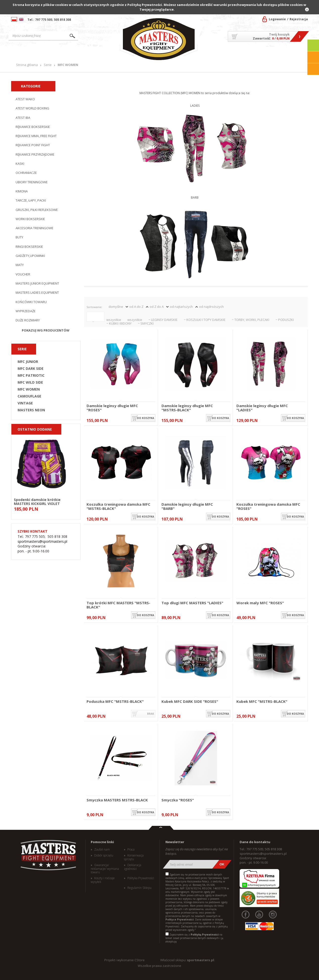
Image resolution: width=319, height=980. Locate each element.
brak (151, 714)
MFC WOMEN (29, 389)
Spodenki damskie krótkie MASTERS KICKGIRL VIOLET (37, 501)
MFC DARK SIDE (31, 369)
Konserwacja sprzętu (134, 857)
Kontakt (296, 53)
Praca (131, 850)
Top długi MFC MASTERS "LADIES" (192, 603)
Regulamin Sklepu (139, 888)
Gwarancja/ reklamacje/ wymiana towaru (105, 869)
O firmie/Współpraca (223, 53)
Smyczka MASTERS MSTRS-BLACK (117, 800)
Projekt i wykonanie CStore (125, 960)
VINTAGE (25, 403)
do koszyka (146, 418)
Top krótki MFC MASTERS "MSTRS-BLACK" (118, 605)
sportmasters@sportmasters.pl (42, 541)
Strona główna (36, 53)
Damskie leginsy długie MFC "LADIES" (262, 408)
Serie (48, 65)
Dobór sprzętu (104, 855)
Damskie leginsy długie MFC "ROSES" (112, 408)
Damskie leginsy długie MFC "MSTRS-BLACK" (187, 408)
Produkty (77, 53)
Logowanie (277, 19)
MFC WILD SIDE (30, 382)
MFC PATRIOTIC (31, 375)
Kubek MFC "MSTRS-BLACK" (262, 702)
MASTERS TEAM (266, 53)
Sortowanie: (94, 307)
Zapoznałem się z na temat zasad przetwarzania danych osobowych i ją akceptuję (194, 938)
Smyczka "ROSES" (178, 800)
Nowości (106, 53)
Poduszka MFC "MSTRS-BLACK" (115, 702)
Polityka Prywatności (141, 878)
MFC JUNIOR (28, 362)
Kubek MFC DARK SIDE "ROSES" (190, 702)
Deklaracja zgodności (133, 867)
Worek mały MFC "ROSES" (260, 603)
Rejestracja (299, 19)
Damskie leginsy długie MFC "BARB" (187, 506)
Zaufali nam (102, 850)
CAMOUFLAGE (29, 396)
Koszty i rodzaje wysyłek (103, 880)
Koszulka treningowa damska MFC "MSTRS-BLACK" (118, 506)
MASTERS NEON (31, 410)
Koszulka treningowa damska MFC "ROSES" (268, 506)
